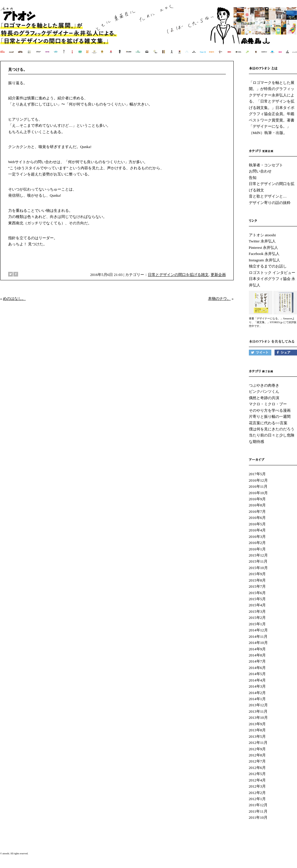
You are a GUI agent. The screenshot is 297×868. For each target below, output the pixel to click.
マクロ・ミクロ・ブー (268, 404)
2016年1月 (257, 549)
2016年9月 (257, 499)
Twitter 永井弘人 (262, 241)
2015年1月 (257, 624)
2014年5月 (257, 674)
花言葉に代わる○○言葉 (268, 423)
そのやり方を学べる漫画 (270, 410)
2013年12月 (258, 705)
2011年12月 (258, 805)
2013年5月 (257, 736)
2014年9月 (257, 649)
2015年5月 (257, 599)
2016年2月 (257, 543)
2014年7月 (257, 661)
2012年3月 (257, 786)
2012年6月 (257, 768)
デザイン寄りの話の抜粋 (270, 203)
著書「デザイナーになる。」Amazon (270, 318)
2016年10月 (258, 493)
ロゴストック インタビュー (272, 273)
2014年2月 (257, 693)
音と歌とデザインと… (268, 196)
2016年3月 (257, 537)
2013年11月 (258, 711)
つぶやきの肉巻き (264, 385)
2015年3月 (257, 611)
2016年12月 (258, 480)
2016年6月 (257, 518)
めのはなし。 (14, 299)
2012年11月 (258, 743)
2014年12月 (258, 630)
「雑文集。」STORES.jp (268, 322)
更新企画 (218, 275)
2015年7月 (257, 586)
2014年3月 (257, 686)
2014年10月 (258, 643)
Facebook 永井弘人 (264, 254)
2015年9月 (257, 574)
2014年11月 (258, 637)
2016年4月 (257, 530)
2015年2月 (257, 618)
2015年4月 (257, 605)
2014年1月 (257, 699)
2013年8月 (257, 730)
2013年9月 (257, 724)
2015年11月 (258, 561)
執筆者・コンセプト (266, 165)
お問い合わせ (260, 171)
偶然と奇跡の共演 (264, 398)
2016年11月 (258, 486)
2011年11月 (258, 811)
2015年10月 (258, 568)
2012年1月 (257, 799)
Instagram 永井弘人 (264, 260)
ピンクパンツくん (264, 391)
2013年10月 (258, 718)
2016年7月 (257, 512)
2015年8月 (257, 580)
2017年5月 (257, 474)
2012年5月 (257, 774)
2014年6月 (257, 668)
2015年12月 (258, 555)
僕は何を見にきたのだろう (272, 429)
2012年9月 (257, 749)
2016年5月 (257, 524)
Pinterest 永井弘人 (264, 248)
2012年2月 (257, 793)
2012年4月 (257, 780)
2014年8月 (257, 655)
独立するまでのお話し (268, 266)
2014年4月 (257, 680)
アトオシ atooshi (262, 235)
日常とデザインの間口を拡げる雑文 (178, 275)
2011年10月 (258, 817)
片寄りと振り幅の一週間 (270, 417)
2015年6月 (257, 593)
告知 (253, 178)
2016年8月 (257, 505)
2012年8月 (257, 755)
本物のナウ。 (219, 299)
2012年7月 (257, 761)
